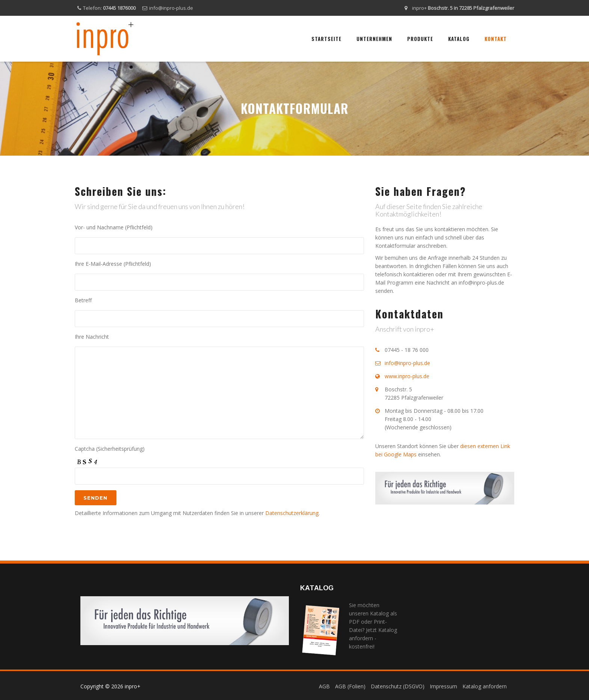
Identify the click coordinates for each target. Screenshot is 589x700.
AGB (324, 686)
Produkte (420, 39)
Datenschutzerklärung (292, 513)
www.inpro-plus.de (407, 376)
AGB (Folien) (350, 686)
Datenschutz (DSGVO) (398, 686)
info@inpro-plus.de (171, 8)
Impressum (443, 686)
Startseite (326, 39)
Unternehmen (374, 39)
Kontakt (496, 39)
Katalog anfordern (485, 686)
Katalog (459, 39)
